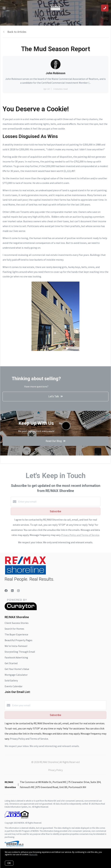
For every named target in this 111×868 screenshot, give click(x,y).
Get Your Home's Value (17, 669)
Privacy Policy (56, 770)
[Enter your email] (59, 502)
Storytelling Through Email (20, 652)
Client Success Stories (17, 623)
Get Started (11, 663)
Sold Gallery (11, 680)
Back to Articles (17, 32)
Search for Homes (14, 629)
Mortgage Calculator (16, 675)
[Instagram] (18, 591)
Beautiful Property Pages (18, 640)
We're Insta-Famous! (16, 646)
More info (33, 854)
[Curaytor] (21, 609)
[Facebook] (6, 591)
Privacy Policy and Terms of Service (80, 535)
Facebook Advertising (16, 657)
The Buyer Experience (16, 634)
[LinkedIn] (12, 591)
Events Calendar (14, 686)
